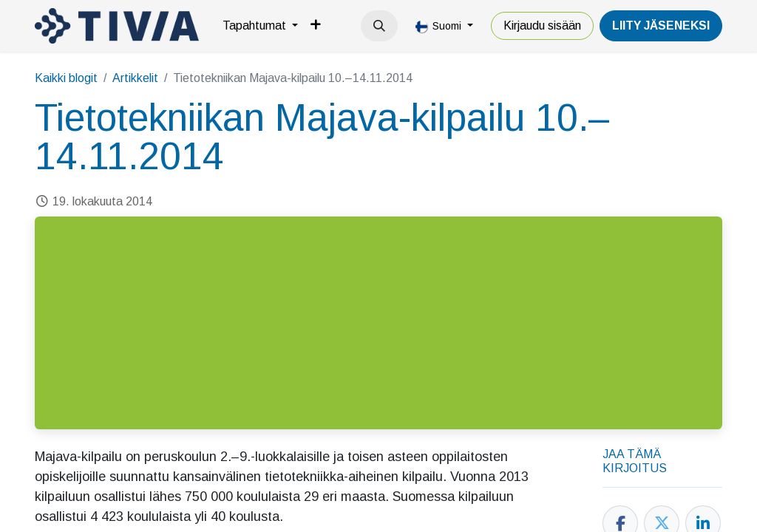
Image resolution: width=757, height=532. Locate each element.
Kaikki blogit (66, 78)
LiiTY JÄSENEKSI (661, 25)
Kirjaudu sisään (542, 25)
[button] (379, 26)
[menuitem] (260, 26)
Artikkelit (135, 78)
